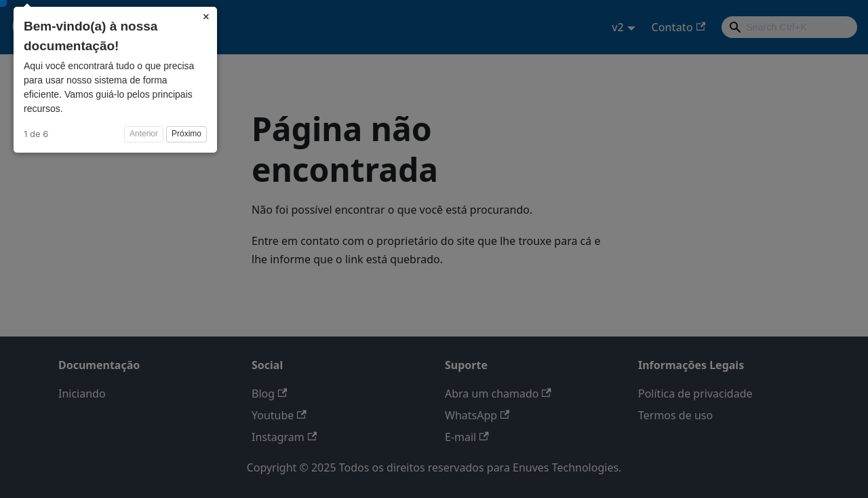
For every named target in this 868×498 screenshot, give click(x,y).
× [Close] (206, 16)
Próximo (186, 134)
